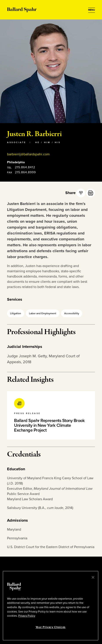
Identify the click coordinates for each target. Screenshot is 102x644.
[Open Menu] (92, 10)
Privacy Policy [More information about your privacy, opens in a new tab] (27, 616)
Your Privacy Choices (51, 627)
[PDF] (91, 193)
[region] (51, 606)
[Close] (93, 577)
